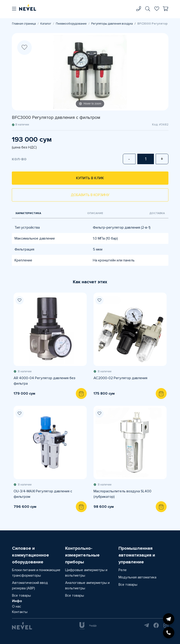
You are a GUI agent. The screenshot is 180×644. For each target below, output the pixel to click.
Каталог (46, 24)
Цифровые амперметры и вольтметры (86, 573)
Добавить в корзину (90, 195)
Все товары (21, 595)
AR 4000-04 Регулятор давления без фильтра (44, 381)
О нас (17, 606)
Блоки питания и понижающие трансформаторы (36, 573)
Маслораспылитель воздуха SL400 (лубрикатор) (122, 494)
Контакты (20, 612)
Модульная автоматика (137, 577)
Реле (123, 570)
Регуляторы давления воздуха (112, 24)
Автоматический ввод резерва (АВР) (30, 585)
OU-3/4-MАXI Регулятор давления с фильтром (43, 494)
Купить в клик (90, 178)
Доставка (157, 213)
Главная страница (24, 24)
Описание (95, 213)
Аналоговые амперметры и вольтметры (87, 585)
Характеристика (28, 213)
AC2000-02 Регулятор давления (120, 378)
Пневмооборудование (71, 24)
